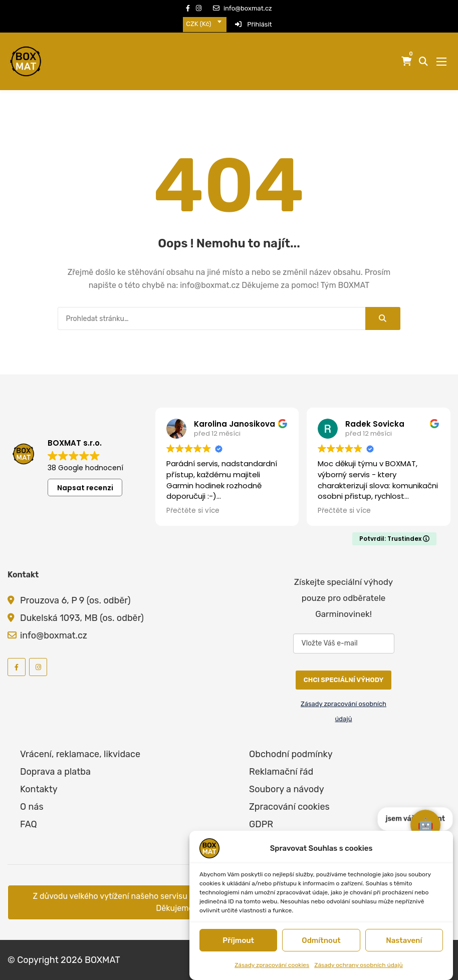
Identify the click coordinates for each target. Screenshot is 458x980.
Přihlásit (254, 24)
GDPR (261, 824)
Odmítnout (321, 940)
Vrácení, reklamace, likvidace (80, 754)
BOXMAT (102, 960)
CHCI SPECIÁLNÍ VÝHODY (343, 680)
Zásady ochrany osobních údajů (359, 965)
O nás (32, 807)
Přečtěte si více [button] (193, 511)
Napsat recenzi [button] (85, 488)
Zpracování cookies (289, 807)
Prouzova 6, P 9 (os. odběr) (75, 600)
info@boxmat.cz (243, 8)
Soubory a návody (287, 789)
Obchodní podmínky (291, 754)
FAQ (29, 824)
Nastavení (404, 940)
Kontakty (39, 789)
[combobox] (205, 24)
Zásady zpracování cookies (272, 965)
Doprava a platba (55, 772)
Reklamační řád (281, 772)
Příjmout (238, 940)
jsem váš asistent (415, 792)
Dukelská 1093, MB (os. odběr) (82, 618)
